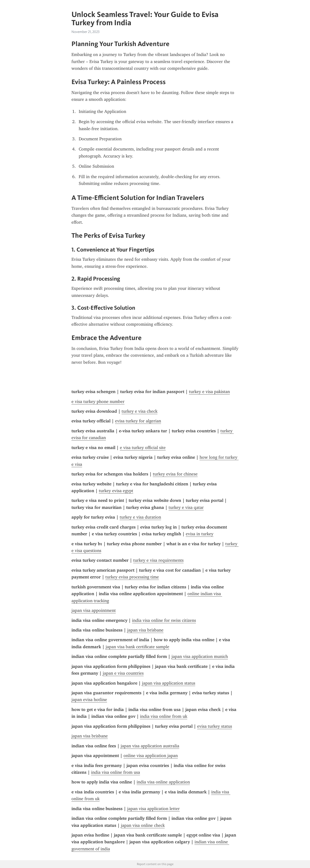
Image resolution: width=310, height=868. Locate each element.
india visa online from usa (116, 772)
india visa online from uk (164, 716)
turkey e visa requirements (158, 560)
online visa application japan (151, 756)
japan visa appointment (94, 610)
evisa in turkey (200, 534)
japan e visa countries (123, 673)
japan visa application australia (150, 746)
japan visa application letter (153, 809)
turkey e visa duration (140, 517)
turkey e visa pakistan (209, 392)
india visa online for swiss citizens (164, 620)
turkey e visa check (139, 411)
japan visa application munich (200, 656)
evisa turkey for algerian (138, 421)
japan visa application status (169, 683)
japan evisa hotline (89, 700)
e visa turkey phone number (98, 402)
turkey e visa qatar (186, 507)
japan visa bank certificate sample (137, 647)
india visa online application (163, 782)
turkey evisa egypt (116, 491)
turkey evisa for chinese (175, 474)
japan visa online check (143, 825)
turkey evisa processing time (132, 577)
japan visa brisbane (145, 630)
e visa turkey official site (143, 448)
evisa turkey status (215, 726)
